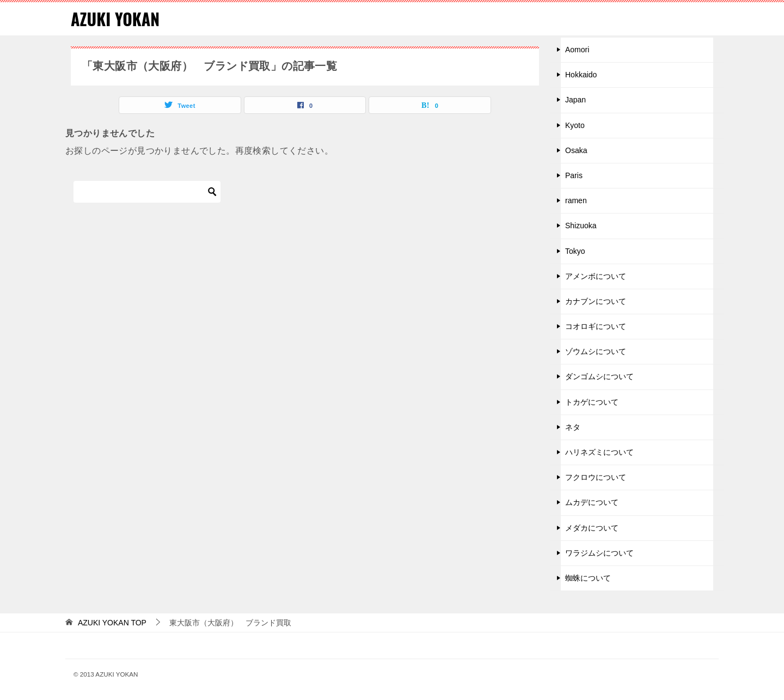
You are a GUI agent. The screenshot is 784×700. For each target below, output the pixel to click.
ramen (576, 200)
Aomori (577, 50)
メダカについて (592, 528)
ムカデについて (592, 502)
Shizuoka (581, 226)
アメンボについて (596, 276)
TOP (112, 623)
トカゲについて (592, 402)
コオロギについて (596, 326)
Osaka (576, 150)
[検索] (147, 192)
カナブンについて (596, 301)
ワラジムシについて (599, 553)
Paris (574, 175)
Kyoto (575, 125)
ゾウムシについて (596, 351)
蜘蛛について (588, 578)
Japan (575, 100)
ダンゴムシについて (599, 376)
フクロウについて (596, 477)
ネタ (573, 427)
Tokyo (575, 251)
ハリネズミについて (599, 452)
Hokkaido (581, 75)
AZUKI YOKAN (115, 19)
